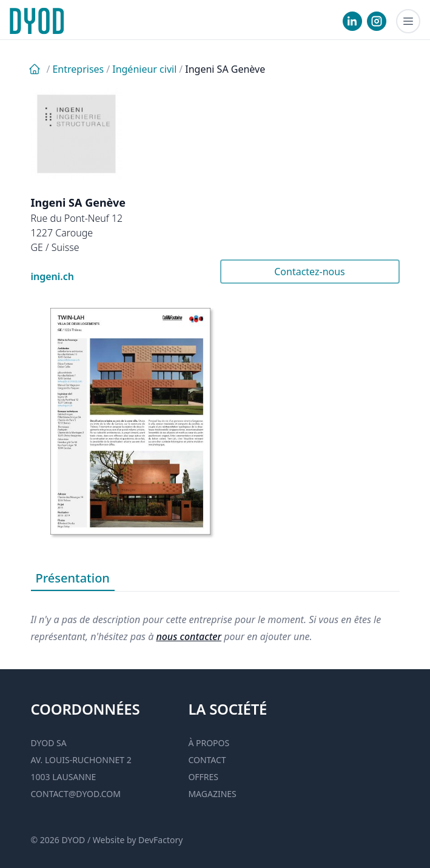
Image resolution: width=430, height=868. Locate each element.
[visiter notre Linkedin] (352, 21)
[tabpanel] (215, 618)
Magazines (212, 794)
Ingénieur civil (144, 69)
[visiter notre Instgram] (377, 21)
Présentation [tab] (73, 578)
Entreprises (78, 69)
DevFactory (160, 840)
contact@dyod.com (76, 794)
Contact (207, 760)
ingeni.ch (53, 276)
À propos (209, 743)
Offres (203, 777)
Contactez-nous (310, 272)
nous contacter (189, 636)
